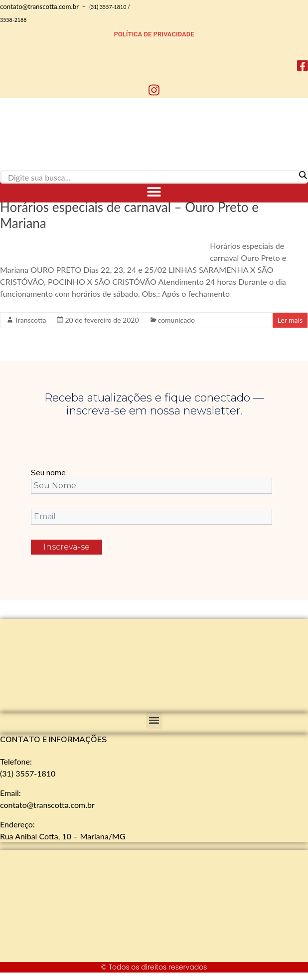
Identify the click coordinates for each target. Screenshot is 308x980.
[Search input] (152, 177)
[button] (154, 191)
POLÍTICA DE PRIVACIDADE (154, 34)
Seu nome (48, 473)
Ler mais (290, 320)
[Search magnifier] (303, 175)
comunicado (176, 320)
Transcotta (30, 320)
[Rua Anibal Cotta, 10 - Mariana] (75, 906)
